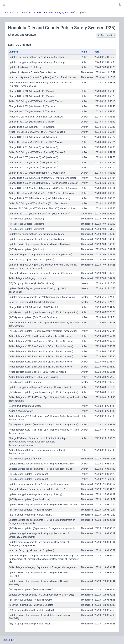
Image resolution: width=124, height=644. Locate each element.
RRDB (8, 13)
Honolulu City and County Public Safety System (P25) (49, 13)
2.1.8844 (11, 640)
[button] (120, 5)
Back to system (106, 35)
